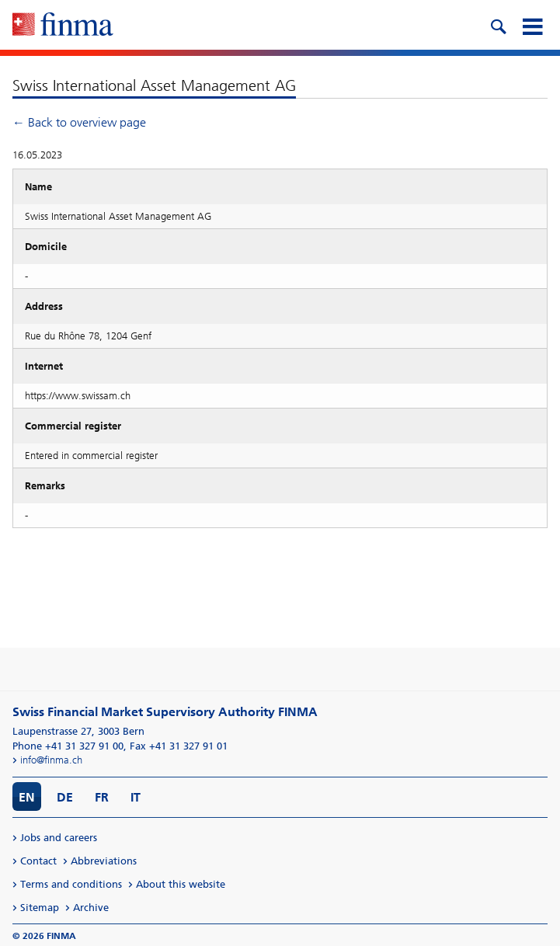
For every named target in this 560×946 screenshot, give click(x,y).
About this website (181, 884)
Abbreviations (104, 861)
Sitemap (40, 908)
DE (65, 797)
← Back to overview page (79, 122)
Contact (38, 861)
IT (136, 797)
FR (102, 797)
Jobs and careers (59, 838)
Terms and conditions (71, 884)
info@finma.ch (51, 760)
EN (27, 797)
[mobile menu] (532, 25)
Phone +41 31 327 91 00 (68, 746)
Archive (91, 908)
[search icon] (498, 25)
